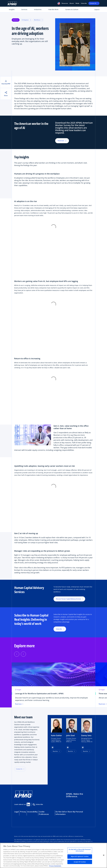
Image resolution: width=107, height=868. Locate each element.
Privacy (23, 812)
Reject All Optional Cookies (80, 856)
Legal (16, 812)
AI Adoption (26, 20)
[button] (59, 3)
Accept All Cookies (80, 862)
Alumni (72, 3)
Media (77, 3)
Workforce (38, 20)
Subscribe (84, 3)
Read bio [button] (55, 751)
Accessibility (32, 812)
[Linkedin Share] (28, 804)
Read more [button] (62, 141)
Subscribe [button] (59, 629)
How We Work (53, 9)
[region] (53, 855)
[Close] (104, 855)
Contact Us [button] (19, 769)
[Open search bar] (96, 10)
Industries (38, 9)
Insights (12, 9)
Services (24, 9)
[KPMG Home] (12, 3)
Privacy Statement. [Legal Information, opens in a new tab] (55, 866)
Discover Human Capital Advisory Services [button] (68, 599)
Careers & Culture (72, 9)
